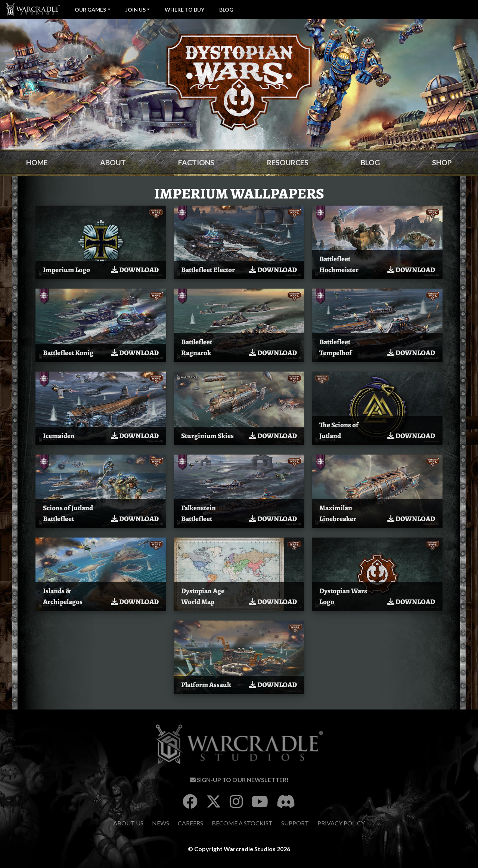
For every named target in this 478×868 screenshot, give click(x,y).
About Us (128, 823)
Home (37, 162)
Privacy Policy (341, 823)
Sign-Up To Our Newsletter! (239, 780)
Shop (442, 162)
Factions (196, 162)
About (113, 162)
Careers (190, 823)
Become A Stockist (242, 823)
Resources (288, 162)
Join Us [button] (136, 10)
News (161, 823)
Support (295, 823)
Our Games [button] (90, 10)
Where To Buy (184, 10)
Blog (226, 10)
